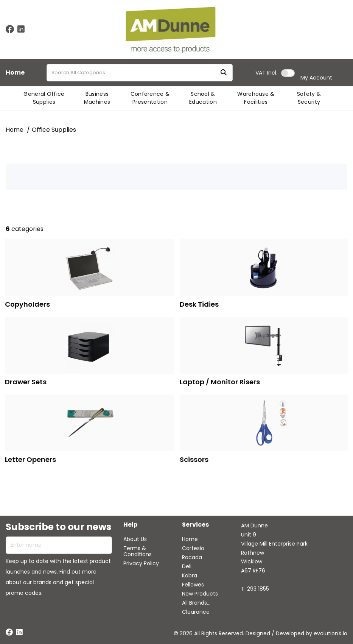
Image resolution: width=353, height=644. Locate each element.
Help (131, 525)
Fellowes (193, 585)
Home (15, 73)
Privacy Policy (141, 563)
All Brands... (196, 603)
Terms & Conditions (138, 551)
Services (195, 525)
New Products (200, 594)
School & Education (203, 98)
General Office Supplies (44, 98)
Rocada (192, 557)
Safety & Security (309, 98)
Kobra (190, 575)
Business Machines (97, 98)
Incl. (266, 73)
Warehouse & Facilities (256, 98)
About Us (135, 539)
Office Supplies (54, 130)
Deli (187, 566)
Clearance (196, 612)
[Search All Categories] (140, 73)
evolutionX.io (330, 633)
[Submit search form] (224, 73)
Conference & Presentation (150, 98)
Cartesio (193, 548)
